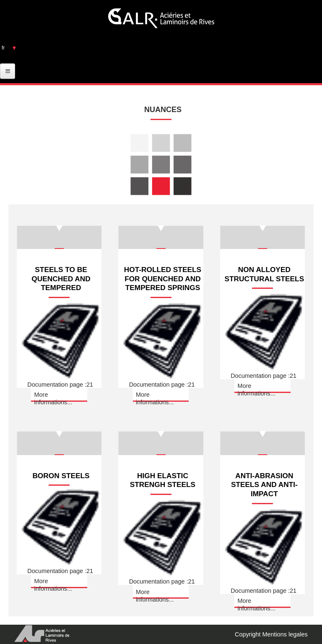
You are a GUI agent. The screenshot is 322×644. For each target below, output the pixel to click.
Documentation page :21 (60, 382)
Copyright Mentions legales (271, 634)
